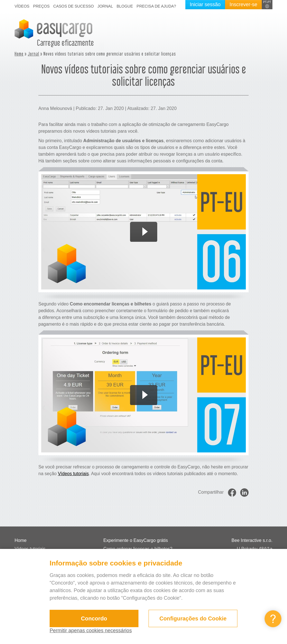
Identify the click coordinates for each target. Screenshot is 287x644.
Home (19, 54)
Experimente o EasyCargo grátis (136, 540)
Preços (41, 6)
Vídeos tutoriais (73, 474)
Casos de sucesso (74, 6)
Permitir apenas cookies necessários (91, 631)
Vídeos (22, 6)
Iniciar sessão (205, 4)
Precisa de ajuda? (156, 6)
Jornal (105, 6)
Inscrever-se (243, 4)
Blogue (125, 6)
